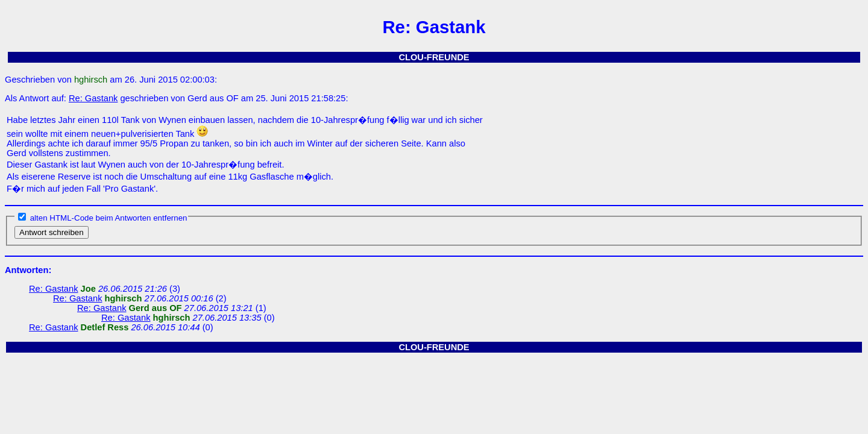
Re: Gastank (93, 98)
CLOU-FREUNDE (434, 57)
